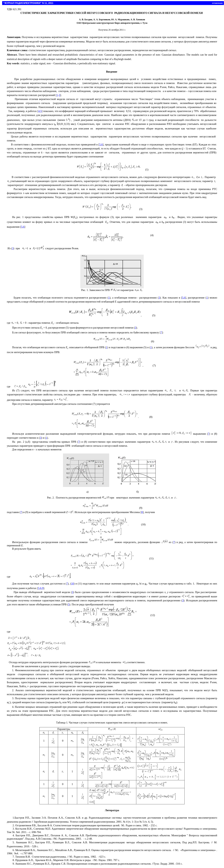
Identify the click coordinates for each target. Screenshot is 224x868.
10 (72, 584)
